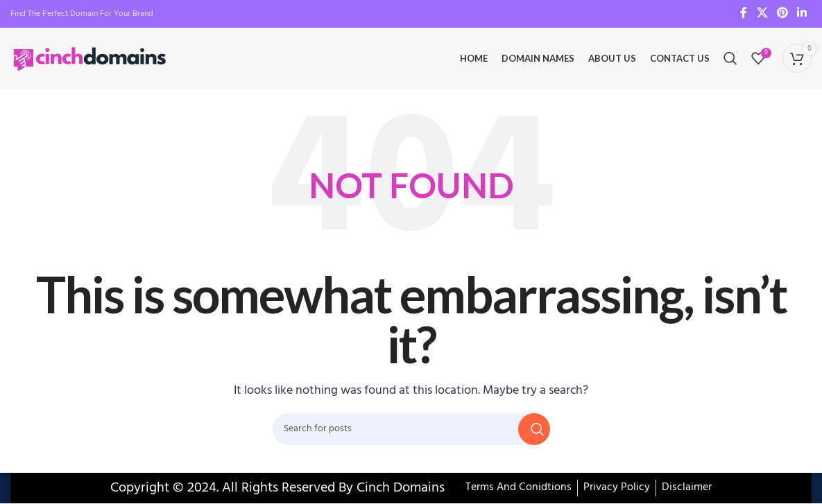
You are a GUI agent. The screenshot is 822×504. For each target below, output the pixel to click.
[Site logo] (91, 59)
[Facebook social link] (744, 14)
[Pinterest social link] (782, 14)
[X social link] (762, 14)
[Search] (730, 59)
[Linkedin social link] (802, 14)
